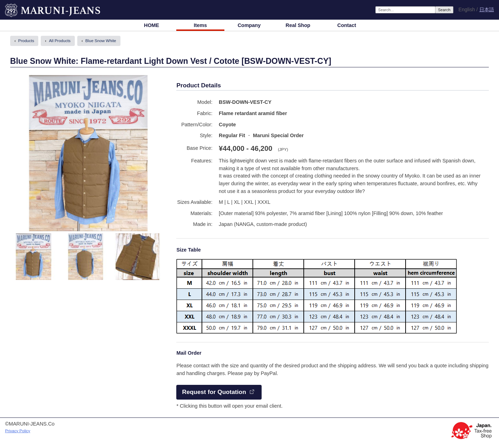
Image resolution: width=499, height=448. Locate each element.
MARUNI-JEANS (24, 7)
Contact (347, 25)
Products (26, 41)
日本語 (487, 10)
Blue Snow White (101, 41)
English (467, 9)
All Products (60, 41)
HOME (152, 25)
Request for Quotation (214, 392)
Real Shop (298, 25)
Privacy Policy (18, 431)
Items (201, 25)
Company (249, 25)
